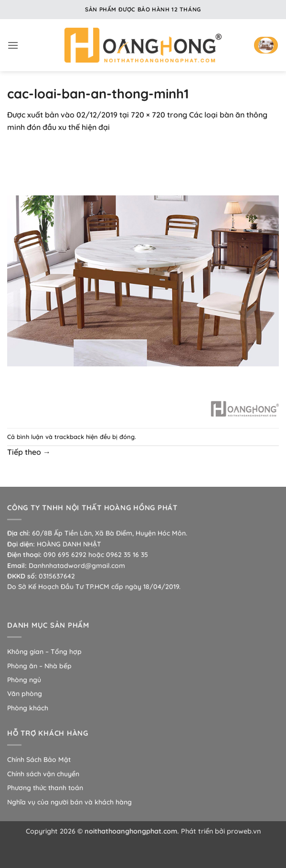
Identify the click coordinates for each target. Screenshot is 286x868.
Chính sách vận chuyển (43, 774)
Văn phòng (25, 694)
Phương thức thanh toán (45, 788)
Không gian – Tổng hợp (44, 652)
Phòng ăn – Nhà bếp (39, 666)
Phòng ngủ (24, 680)
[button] (13, 45)
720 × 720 (148, 115)
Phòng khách (28, 708)
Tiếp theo (29, 452)
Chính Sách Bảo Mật (39, 760)
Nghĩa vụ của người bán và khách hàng (69, 802)
